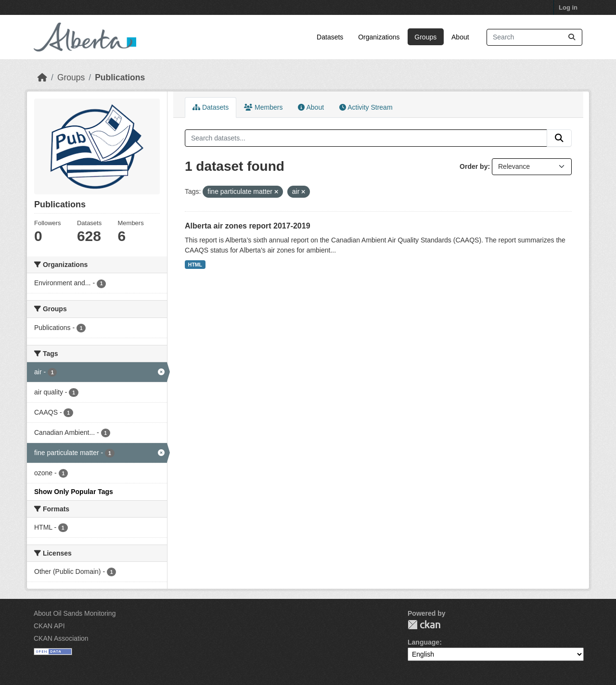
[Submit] (572, 37)
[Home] (42, 77)
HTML (195, 265)
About (460, 37)
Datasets (330, 37)
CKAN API (49, 626)
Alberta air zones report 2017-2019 (248, 226)
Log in (568, 7)
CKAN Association (61, 638)
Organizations (379, 37)
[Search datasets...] (534, 37)
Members (263, 107)
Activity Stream (366, 107)
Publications (120, 77)
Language (423, 642)
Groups (425, 37)
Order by (474, 166)
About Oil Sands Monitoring (75, 613)
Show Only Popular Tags (74, 492)
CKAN (424, 625)
